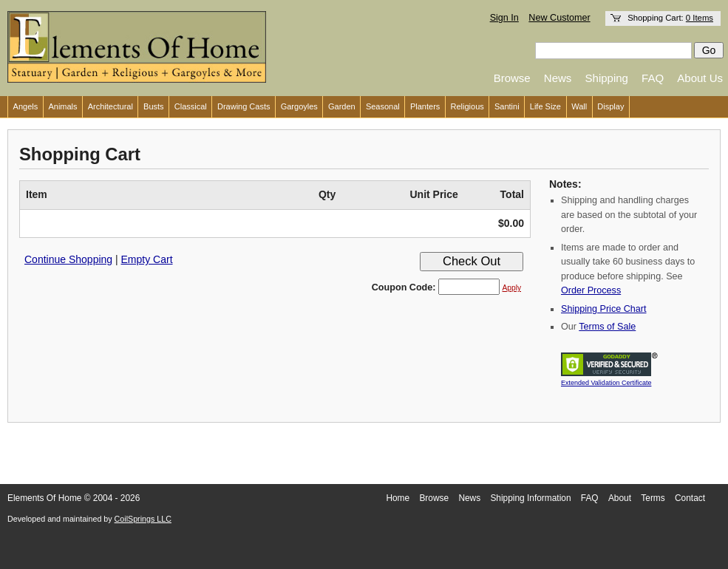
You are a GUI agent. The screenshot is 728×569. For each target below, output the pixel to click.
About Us (700, 78)
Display (610, 106)
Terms (653, 498)
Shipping (607, 78)
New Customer (559, 18)
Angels (26, 106)
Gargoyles (299, 106)
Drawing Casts (244, 106)
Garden (342, 106)
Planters (425, 106)
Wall (579, 106)
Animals (62, 106)
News (558, 78)
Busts (154, 106)
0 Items (700, 18)
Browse (512, 78)
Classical (191, 106)
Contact (690, 498)
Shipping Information (530, 498)
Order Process (591, 290)
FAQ (653, 78)
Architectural (110, 106)
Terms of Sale (607, 327)
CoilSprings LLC (143, 519)
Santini (507, 106)
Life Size (545, 106)
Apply (512, 288)
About (620, 498)
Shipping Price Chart (604, 309)
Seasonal (383, 106)
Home (398, 498)
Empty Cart (147, 259)
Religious (467, 106)
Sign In (504, 18)
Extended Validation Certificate (606, 383)
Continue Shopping (68, 259)
